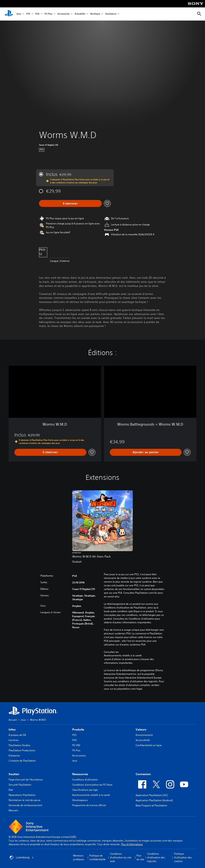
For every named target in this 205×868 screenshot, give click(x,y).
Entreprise (14, 755)
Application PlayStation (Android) (154, 800)
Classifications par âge (85, 790)
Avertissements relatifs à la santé (123, 656)
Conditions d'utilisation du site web (121, 857)
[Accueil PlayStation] (9, 14)
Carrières (14, 740)
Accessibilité (143, 740)
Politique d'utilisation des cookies (183, 857)
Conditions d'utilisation (85, 780)
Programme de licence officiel (89, 805)
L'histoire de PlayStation (22, 761)
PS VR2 (76, 745)
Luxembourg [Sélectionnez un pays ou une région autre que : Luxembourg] (22, 858)
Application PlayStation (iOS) (152, 795)
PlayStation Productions (22, 750)
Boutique (95, 14)
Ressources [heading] (80, 774)
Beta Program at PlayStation (151, 805)
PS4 (37, 14)
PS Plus (48, 14)
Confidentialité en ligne (149, 745)
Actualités (80, 14)
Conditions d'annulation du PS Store (92, 785)
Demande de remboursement (25, 805)
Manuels (13, 810)
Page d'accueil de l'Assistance (26, 780)
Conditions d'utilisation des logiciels (156, 857)
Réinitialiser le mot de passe (25, 800)
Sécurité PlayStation (20, 785)
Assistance (111, 14)
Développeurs (80, 800)
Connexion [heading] (143, 774)
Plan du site (140, 857)
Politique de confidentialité (97, 857)
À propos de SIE (17, 735)
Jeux (19, 14)
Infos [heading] (12, 729)
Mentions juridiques (79, 857)
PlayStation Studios (19, 745)
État (11, 790)
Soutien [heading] (14, 774)
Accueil (13, 720)
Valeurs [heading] (141, 729)
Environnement (144, 735)
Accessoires (64, 14)
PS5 (28, 14)
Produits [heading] (78, 729)
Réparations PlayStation (22, 795)
